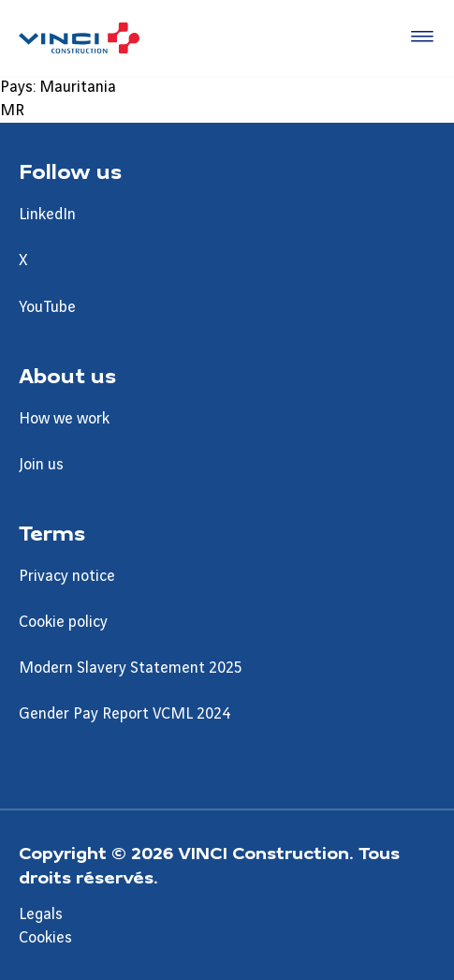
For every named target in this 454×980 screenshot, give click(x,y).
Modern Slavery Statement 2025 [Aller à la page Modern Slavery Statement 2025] (131, 668)
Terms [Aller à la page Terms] (52, 532)
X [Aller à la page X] (23, 260)
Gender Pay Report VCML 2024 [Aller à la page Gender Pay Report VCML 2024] (124, 714)
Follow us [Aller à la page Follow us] (70, 171)
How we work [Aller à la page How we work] (64, 419)
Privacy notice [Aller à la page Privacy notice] (67, 576)
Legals (41, 914)
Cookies (45, 938)
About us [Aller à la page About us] (67, 375)
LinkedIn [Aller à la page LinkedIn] (47, 215)
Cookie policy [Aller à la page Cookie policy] (63, 622)
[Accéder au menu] (418, 37)
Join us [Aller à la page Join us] (41, 465)
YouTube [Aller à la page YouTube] (47, 307)
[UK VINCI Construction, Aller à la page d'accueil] (79, 38)
